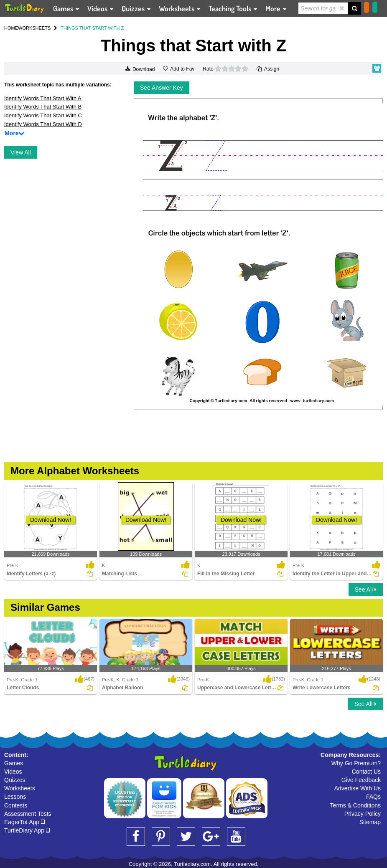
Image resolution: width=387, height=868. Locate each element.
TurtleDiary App (27, 830)
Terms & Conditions (355, 805)
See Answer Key (162, 88)
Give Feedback (361, 780)
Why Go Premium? (356, 763)
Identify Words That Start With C (43, 115)
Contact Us (366, 772)
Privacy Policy (363, 814)
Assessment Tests (28, 814)
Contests (16, 805)
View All (21, 152)
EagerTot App (24, 822)
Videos (13, 772)
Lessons (15, 797)
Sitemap (370, 822)
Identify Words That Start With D (43, 124)
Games (14, 763)
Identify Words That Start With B (43, 107)
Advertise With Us (358, 788)
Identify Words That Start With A (43, 98)
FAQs (373, 797)
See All (366, 590)
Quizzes (15, 780)
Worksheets (20, 788)
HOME (11, 28)
